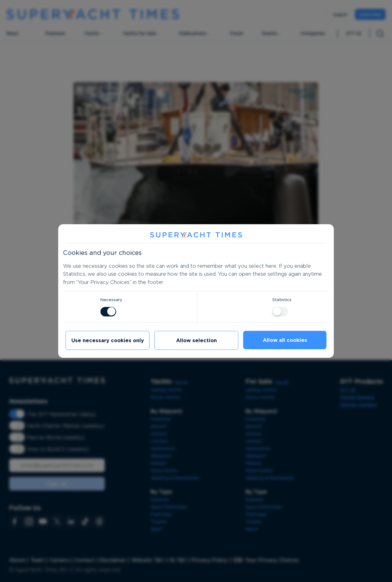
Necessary (111, 300)
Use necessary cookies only (108, 340)
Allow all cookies (285, 340)
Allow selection (196, 340)
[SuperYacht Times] (196, 235)
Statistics (282, 300)
